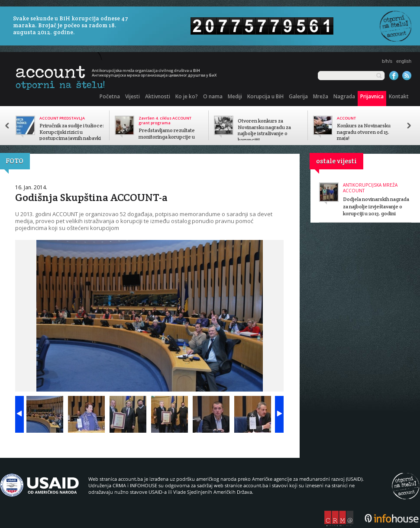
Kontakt (399, 96)
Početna (110, 96)
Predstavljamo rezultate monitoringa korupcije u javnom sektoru (167, 137)
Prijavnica (372, 96)
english (404, 61)
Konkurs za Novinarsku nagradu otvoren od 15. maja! (364, 132)
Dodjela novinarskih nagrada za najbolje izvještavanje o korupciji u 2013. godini (376, 206)
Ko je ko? (187, 96)
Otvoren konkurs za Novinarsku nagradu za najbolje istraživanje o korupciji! (264, 130)
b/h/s (387, 61)
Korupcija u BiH (265, 96)
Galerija (298, 96)
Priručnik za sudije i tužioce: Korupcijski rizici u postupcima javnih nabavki (72, 132)
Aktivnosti (158, 96)
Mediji (235, 96)
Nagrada (344, 96)
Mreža (321, 96)
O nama (213, 96)
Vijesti (132, 96)
